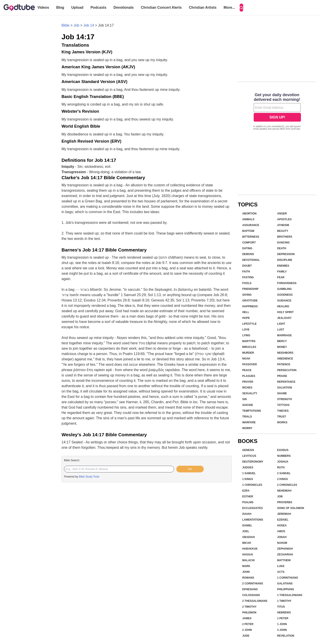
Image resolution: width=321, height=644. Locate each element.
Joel (246, 531)
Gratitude (250, 301)
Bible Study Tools (89, 477)
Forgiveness (287, 283)
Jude (246, 636)
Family (282, 272)
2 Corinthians (253, 584)
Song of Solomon (291, 508)
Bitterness (251, 237)
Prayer (248, 382)
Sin (245, 399)
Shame (282, 393)
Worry (247, 428)
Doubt (247, 266)
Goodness (285, 295)
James (247, 618)
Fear (281, 277)
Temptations (252, 411)
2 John (247, 630)
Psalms (248, 502)
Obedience (285, 359)
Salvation (285, 388)
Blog (60, 7)
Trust (282, 417)
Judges (248, 467)
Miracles (249, 347)
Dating (247, 248)
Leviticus (249, 456)
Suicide (248, 405)
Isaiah (247, 514)
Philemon (249, 613)
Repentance (286, 382)
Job (76, 25)
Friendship (250, 289)
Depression (286, 254)
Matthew (284, 560)
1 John (282, 624)
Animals (248, 219)
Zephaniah (285, 549)
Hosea (282, 526)
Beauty (283, 231)
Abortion (249, 214)
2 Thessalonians (255, 601)
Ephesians (250, 589)
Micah (247, 543)
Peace (247, 370)
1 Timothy (284, 601)
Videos (43, 7)
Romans (248, 578)
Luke (281, 566)
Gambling (284, 289)
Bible (66, 25)
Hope (246, 318)
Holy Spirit (285, 312)
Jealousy (284, 318)
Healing (283, 306)
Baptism (248, 231)
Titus (281, 607)
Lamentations (253, 520)
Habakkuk (250, 549)
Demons (248, 254)
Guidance (284, 301)
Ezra (246, 491)
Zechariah (285, 555)
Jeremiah (284, 514)
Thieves (283, 411)
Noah (246, 359)
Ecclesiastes (253, 508)
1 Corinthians (287, 578)
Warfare (249, 422)
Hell (246, 312)
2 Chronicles (287, 485)
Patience (284, 364)
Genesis (248, 450)
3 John (282, 630)
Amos (281, 531)
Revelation (286, 636)
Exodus (283, 450)
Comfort (249, 243)
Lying (246, 335)
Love (246, 330)
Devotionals (124, 7)
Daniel (247, 526)
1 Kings (248, 479)
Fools (247, 283)
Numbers (284, 456)
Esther (248, 497)
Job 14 (89, 25)
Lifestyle (250, 324)
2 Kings (282, 479)
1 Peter (283, 618)
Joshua (283, 462)
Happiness (250, 306)
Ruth (281, 467)
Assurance (251, 225)
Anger (282, 214)
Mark (246, 566)
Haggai (248, 555)
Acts (281, 572)
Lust (281, 330)
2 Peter (248, 624)
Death (282, 248)
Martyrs (249, 341)
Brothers (285, 237)
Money (282, 347)
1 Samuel (249, 473)
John (246, 572)
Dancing (283, 243)
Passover (250, 364)
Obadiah (249, 537)
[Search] (241, 8)
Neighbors (285, 353)
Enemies (283, 266)
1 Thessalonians (290, 595)
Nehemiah (284, 491)
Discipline (285, 260)
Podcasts (98, 7)
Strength (284, 399)
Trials (247, 417)
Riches (247, 388)
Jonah (282, 537)
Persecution (287, 370)
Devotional (251, 260)
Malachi (248, 560)
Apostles (284, 219)
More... (229, 7)
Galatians (285, 584)
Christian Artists (203, 7)
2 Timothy (249, 607)
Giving (247, 295)
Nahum (282, 543)
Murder (248, 353)
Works (282, 422)
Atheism (283, 225)
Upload (77, 7)
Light (281, 324)
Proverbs (285, 502)
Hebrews (284, 613)
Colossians (251, 595)
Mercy (282, 341)
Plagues (249, 376)
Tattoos (283, 405)
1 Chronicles (252, 485)
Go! (190, 469)
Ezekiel (283, 520)
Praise (282, 376)
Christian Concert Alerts (161, 7)
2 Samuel (284, 473)
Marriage (284, 335)
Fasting (248, 277)
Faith (246, 272)
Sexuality (250, 393)
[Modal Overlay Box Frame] (277, 112)
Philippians (285, 589)
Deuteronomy (253, 462)
